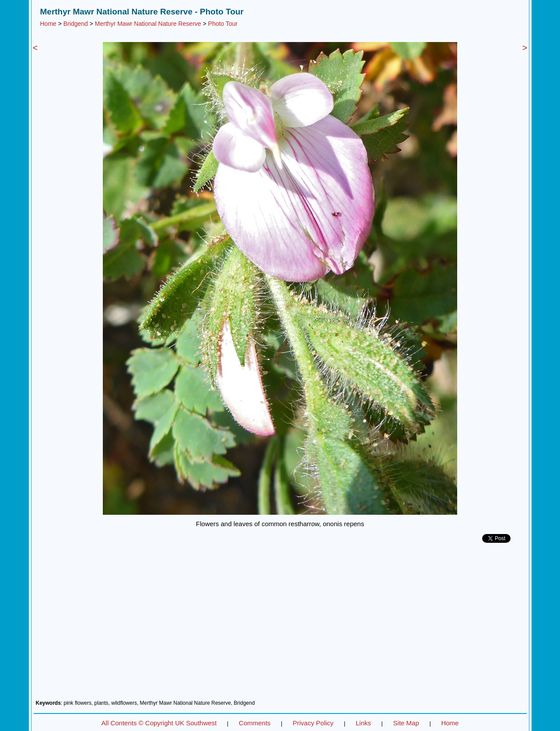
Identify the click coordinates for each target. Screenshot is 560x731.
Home (48, 24)
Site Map (406, 723)
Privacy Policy (313, 723)
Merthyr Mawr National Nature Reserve (148, 24)
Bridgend (76, 24)
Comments (255, 723)
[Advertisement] (280, 625)
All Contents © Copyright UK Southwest (159, 723)
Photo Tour (223, 24)
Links (363, 723)
